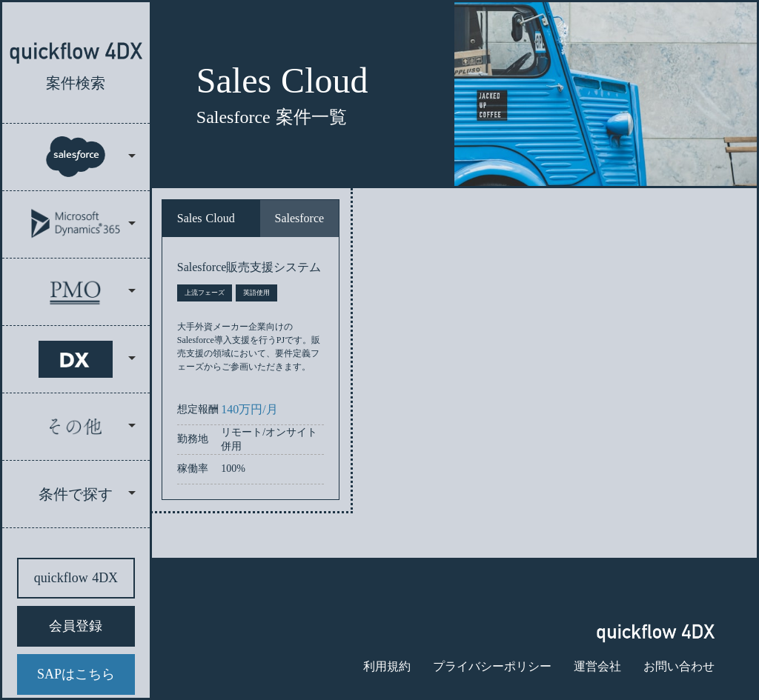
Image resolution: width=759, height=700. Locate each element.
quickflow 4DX (76, 578)
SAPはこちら (76, 674)
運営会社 (597, 666)
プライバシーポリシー (492, 666)
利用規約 (387, 666)
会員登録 (76, 626)
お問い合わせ (679, 666)
